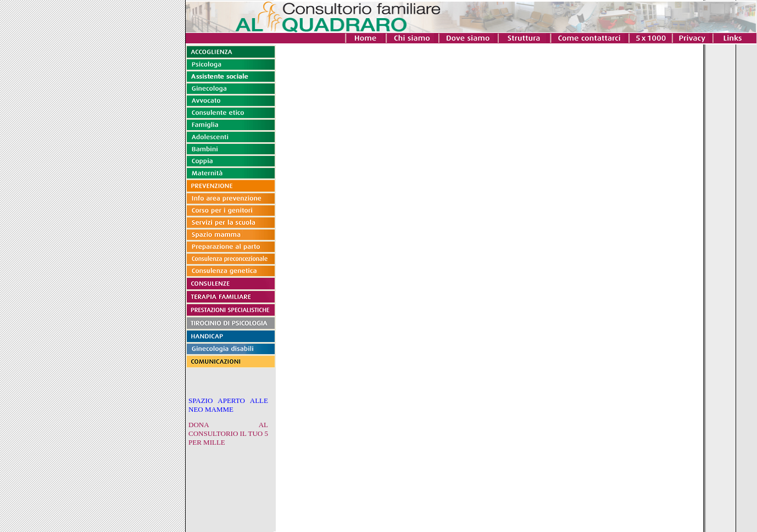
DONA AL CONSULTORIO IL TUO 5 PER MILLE (228, 433)
